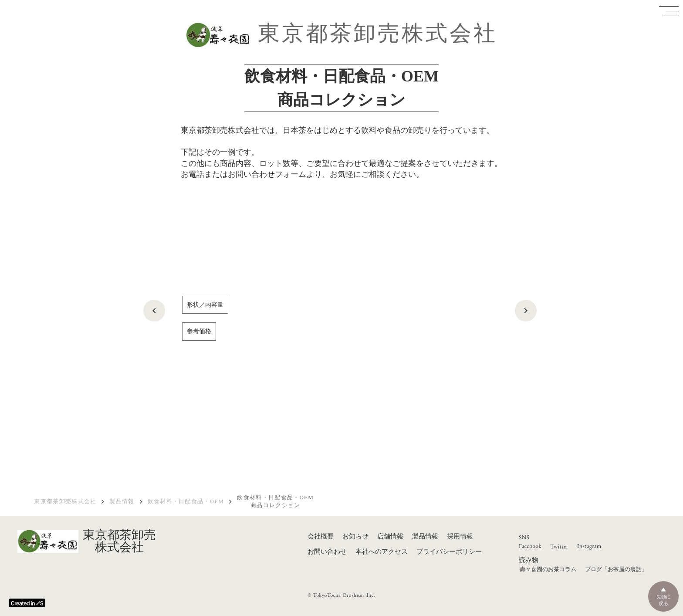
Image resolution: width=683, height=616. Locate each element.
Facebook (530, 546)
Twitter (559, 547)
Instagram (589, 546)
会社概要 (321, 536)
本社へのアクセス (382, 552)
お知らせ (355, 536)
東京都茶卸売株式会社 (378, 33)
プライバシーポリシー (449, 552)
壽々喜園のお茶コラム (548, 569)
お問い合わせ (327, 552)
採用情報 (460, 536)
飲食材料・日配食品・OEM (186, 501)
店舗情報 (390, 536)
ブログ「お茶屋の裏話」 (616, 569)
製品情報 (122, 501)
